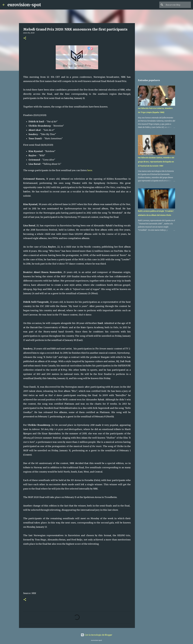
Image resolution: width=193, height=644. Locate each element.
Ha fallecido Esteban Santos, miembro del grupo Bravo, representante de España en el (156, 162)
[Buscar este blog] (177, 5)
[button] (25, 38)
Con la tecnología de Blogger (96, 635)
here (90, 170)
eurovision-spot (24, 5)
